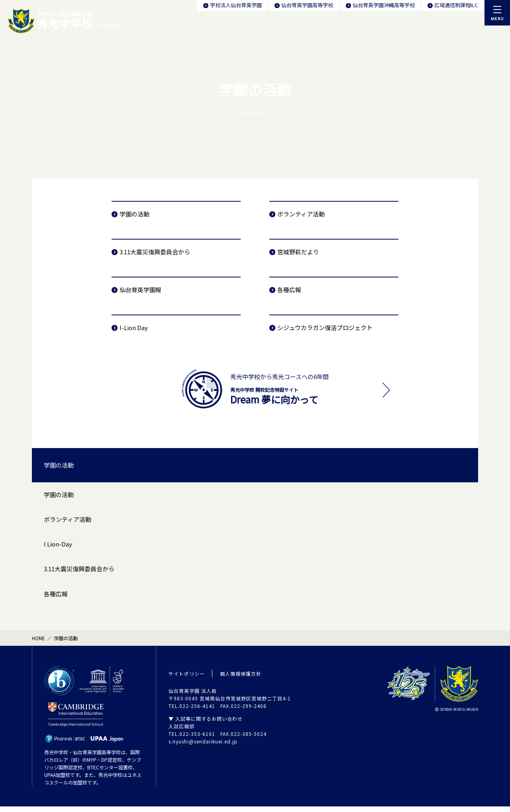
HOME (38, 644)
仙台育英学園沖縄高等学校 (384, 5)
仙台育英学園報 (140, 290)
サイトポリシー (187, 679)
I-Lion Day (134, 327)
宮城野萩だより (298, 252)
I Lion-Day (58, 547)
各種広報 (289, 290)
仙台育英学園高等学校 (307, 5)
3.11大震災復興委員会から (155, 252)
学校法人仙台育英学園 (236, 5)
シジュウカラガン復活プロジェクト (325, 327)
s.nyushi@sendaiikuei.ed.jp (203, 747)
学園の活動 (134, 214)
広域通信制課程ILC (456, 5)
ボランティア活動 (301, 214)
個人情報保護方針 (241, 679)
